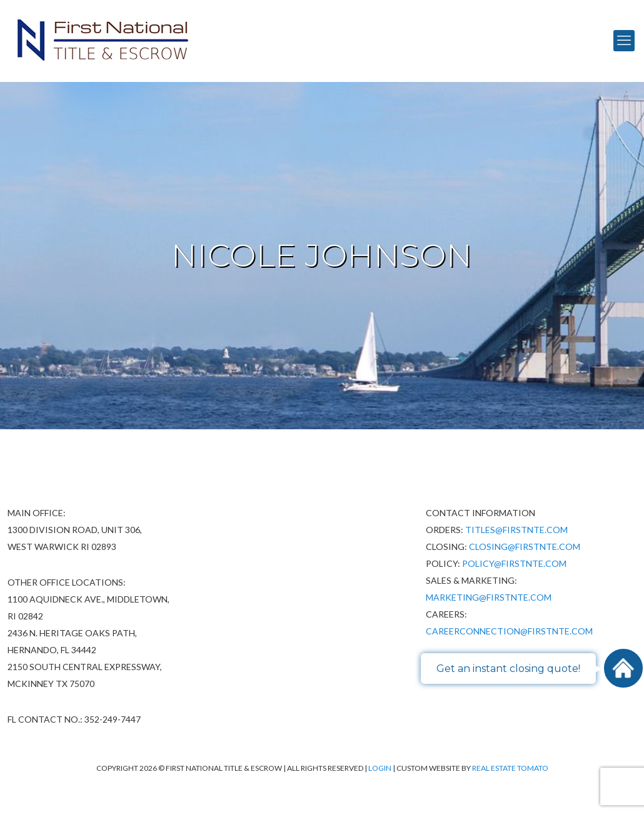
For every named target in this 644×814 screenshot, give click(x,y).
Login (380, 768)
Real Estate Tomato (510, 768)
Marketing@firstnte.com (489, 597)
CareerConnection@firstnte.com (509, 631)
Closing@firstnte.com (525, 547)
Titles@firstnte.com (516, 530)
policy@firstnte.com (514, 563)
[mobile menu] (624, 41)
